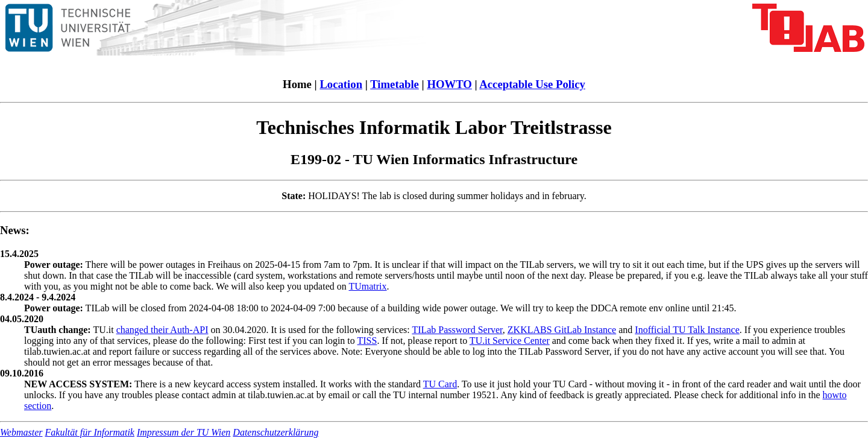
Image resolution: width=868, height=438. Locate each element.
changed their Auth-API (162, 330)
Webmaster (21, 432)
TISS (367, 341)
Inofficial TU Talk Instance (687, 330)
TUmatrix (367, 286)
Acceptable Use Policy (532, 84)
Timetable (395, 84)
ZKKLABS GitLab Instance (562, 330)
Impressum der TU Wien (184, 432)
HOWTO (449, 84)
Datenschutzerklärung (275, 432)
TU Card (440, 384)
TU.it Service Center (510, 341)
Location (341, 84)
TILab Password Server (457, 330)
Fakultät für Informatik (90, 432)
